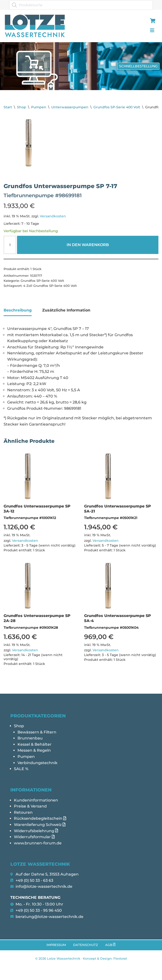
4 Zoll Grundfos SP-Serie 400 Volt (50, 286)
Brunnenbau (30, 738)
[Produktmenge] (10, 245)
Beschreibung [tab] (18, 310)
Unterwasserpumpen (70, 107)
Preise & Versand (30, 806)
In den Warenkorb (88, 245)
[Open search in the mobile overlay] (81, 5)
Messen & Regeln (34, 750)
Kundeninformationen (36, 800)
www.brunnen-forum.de (38, 843)
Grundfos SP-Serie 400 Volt (117, 107)
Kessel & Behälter (35, 744)
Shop (22, 107)
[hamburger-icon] (152, 21)
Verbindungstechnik (38, 763)
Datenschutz (86, 945)
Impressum (56, 945)
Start (8, 107)
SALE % (21, 769)
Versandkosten (53, 216)
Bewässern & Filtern (37, 732)
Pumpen (39, 107)
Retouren (23, 812)
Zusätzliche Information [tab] (66, 310)
